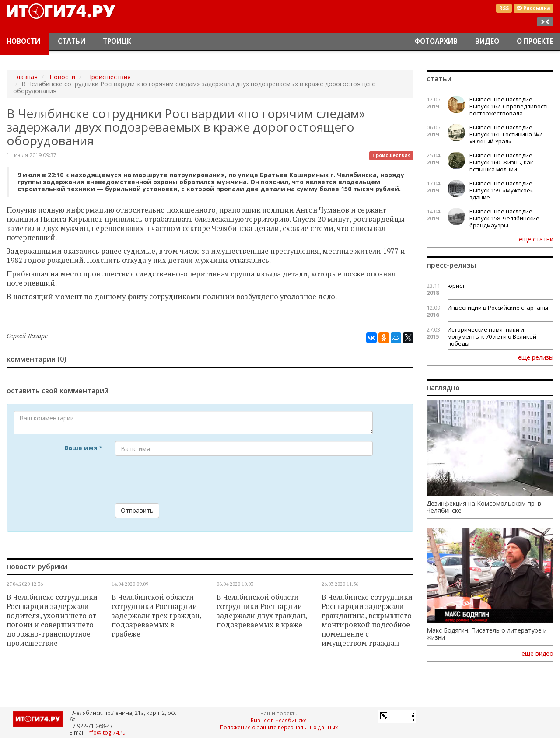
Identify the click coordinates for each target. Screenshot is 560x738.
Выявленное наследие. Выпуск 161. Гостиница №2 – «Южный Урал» (508, 134)
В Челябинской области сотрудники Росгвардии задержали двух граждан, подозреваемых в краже (262, 611)
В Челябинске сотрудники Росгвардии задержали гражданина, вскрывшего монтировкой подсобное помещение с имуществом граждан (367, 620)
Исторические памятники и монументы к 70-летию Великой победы (492, 336)
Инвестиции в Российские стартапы (498, 308)
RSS (504, 8)
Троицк (117, 41)
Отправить (137, 510)
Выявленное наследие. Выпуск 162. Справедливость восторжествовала (510, 106)
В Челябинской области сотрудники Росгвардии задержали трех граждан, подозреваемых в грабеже (156, 616)
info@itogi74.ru (106, 732)
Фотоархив (436, 41)
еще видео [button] (537, 654)
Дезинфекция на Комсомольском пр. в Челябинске (484, 507)
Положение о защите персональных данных (279, 727)
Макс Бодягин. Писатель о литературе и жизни (487, 634)
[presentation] (182, 479)
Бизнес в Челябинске (279, 720)
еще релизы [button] (536, 357)
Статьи (72, 41)
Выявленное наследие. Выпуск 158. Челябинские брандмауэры (504, 218)
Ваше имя (83, 448)
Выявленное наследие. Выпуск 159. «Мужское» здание (502, 190)
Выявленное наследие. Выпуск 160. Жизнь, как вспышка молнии (502, 162)
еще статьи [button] (536, 239)
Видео (487, 41)
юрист (456, 286)
